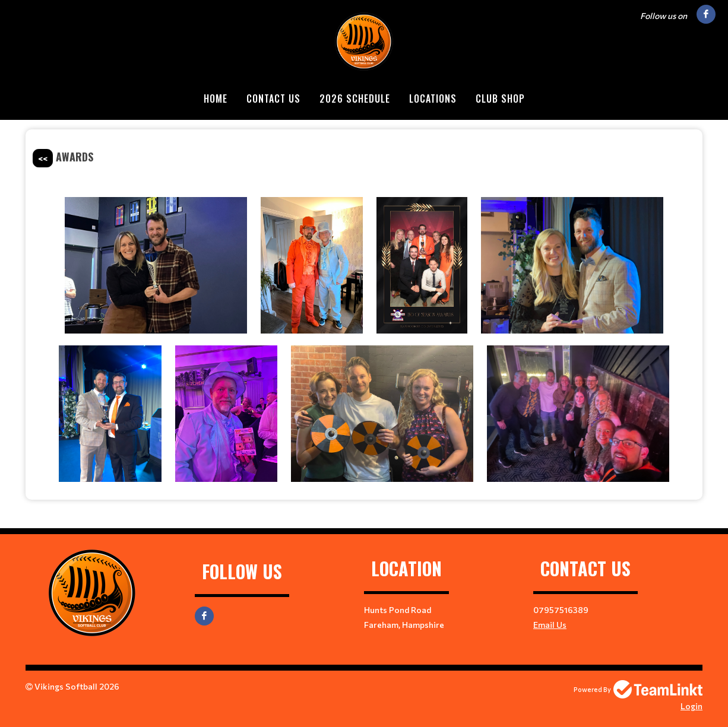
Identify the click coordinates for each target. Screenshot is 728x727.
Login (691, 706)
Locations (433, 99)
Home (216, 99)
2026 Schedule (355, 99)
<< (43, 158)
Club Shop (500, 99)
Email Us (550, 625)
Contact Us (273, 99)
